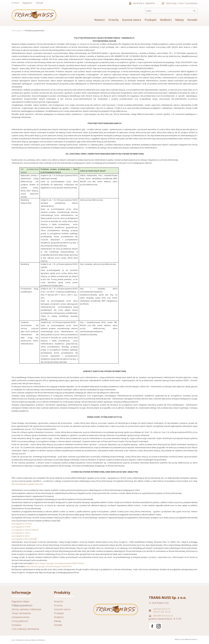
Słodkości (166, 20)
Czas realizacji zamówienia (25, 629)
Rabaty (180, 20)
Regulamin (27, 3)
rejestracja (138, 3)
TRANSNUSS (34, 15)
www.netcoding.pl (191, 639)
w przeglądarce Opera (21, 533)
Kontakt (39, 3)
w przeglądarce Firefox (21, 527)
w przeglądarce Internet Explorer (25, 530)
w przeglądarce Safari (21, 536)
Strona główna (17, 31)
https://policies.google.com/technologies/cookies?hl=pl (49, 566)
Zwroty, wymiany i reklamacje (26, 609)
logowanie (150, 3)
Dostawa (16, 625)
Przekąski (151, 20)
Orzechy (113, 20)
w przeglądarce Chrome (22, 524)
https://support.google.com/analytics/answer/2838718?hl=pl (59, 563)
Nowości (100, 20)
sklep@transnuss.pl (163, 616)
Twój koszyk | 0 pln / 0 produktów (181, 3)
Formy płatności (20, 621)
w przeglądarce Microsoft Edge (24, 539)
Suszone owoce (132, 20)
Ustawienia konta (20, 617)
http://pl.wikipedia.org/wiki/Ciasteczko (27, 484)
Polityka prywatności (35, 31)
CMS (183, 639)
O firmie (15, 3)
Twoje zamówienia (21, 613)
